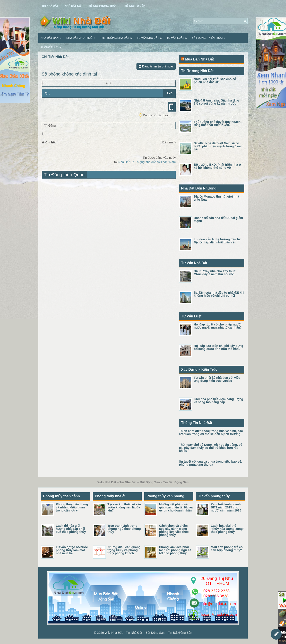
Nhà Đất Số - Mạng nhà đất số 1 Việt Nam (147, 162)
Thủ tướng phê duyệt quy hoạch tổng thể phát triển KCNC (217, 123)
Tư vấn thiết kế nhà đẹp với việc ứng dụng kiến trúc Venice (217, 379)
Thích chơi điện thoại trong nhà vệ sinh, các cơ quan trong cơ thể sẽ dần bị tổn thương (211, 432)
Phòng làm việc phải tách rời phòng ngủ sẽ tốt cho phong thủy (175, 550)
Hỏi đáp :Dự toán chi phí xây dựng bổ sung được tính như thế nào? (219, 347)
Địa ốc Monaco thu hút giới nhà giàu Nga (216, 198)
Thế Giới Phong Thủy (102, 6)
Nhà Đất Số (73, 6)
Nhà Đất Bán (52, 36)
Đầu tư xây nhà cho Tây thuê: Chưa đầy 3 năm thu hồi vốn (215, 273)
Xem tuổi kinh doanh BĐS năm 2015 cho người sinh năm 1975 (226, 507)
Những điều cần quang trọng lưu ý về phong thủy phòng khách (124, 550)
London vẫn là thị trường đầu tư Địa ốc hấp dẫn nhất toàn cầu (217, 241)
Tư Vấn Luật (178, 36)
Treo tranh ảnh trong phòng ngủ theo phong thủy (124, 529)
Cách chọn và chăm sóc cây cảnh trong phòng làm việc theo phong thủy (174, 530)
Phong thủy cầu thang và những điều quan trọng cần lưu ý (72, 507)
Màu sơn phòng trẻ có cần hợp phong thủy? (227, 549)
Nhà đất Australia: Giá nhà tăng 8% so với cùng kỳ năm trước (216, 102)
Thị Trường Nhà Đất (117, 36)
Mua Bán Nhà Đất (199, 59)
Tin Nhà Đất (50, 6)
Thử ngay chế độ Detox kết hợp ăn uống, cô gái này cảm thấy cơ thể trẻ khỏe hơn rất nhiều (211, 448)
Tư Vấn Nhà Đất (151, 36)
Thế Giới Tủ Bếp (134, 6)
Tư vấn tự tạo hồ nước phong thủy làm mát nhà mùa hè (72, 550)
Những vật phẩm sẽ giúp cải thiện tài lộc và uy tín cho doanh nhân (176, 507)
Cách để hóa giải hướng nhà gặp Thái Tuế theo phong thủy (71, 529)
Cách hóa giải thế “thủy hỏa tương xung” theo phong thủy (227, 529)
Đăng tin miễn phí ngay (156, 66)
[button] (107, 83)
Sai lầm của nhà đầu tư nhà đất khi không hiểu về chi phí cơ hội (219, 294)
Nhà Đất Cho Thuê (82, 36)
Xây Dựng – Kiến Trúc (210, 36)
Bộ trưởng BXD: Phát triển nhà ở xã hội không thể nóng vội (217, 166)
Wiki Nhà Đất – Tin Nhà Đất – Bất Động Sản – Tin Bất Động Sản (148, 633)
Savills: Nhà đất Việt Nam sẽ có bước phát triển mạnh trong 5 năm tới (219, 146)
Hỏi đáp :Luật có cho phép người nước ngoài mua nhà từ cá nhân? (218, 326)
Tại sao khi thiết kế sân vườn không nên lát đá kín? (124, 507)
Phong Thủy (52, 46)
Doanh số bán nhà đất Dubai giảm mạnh (218, 219)
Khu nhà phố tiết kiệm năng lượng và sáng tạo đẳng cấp (218, 401)
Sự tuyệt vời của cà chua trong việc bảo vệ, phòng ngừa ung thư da (210, 463)
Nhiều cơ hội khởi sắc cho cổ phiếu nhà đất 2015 (215, 81)
